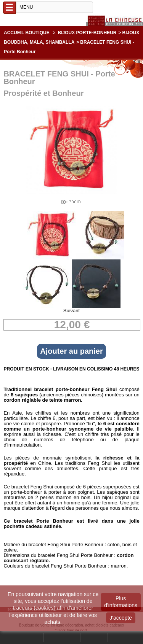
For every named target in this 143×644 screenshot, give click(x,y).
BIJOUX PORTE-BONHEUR (87, 33)
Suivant (71, 311)
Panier (118, 637)
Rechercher (29, 637)
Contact (94, 637)
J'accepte (121, 618)
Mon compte (62, 637)
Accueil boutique (27, 33)
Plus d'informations (121, 602)
